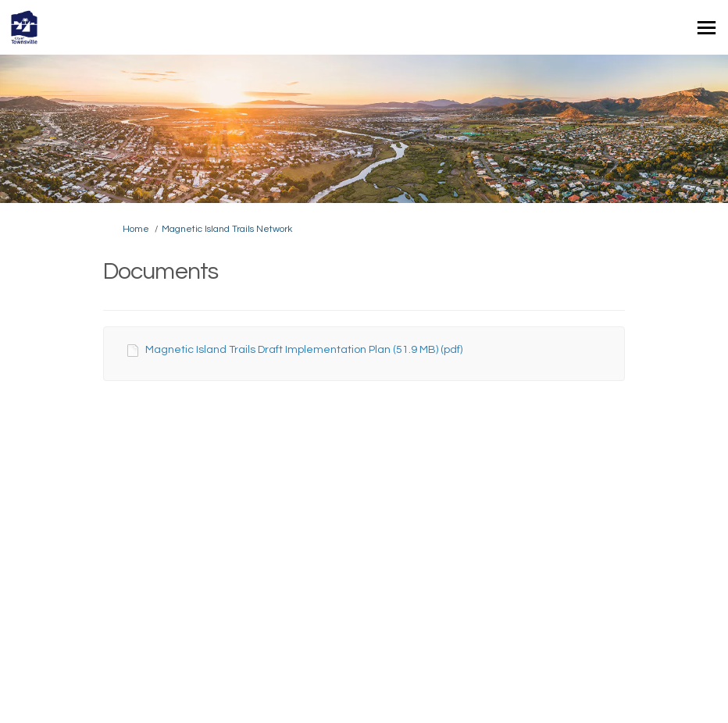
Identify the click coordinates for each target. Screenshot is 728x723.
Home (136, 229)
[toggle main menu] (707, 28)
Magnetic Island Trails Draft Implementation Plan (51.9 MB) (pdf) (304, 350)
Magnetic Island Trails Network (227, 229)
